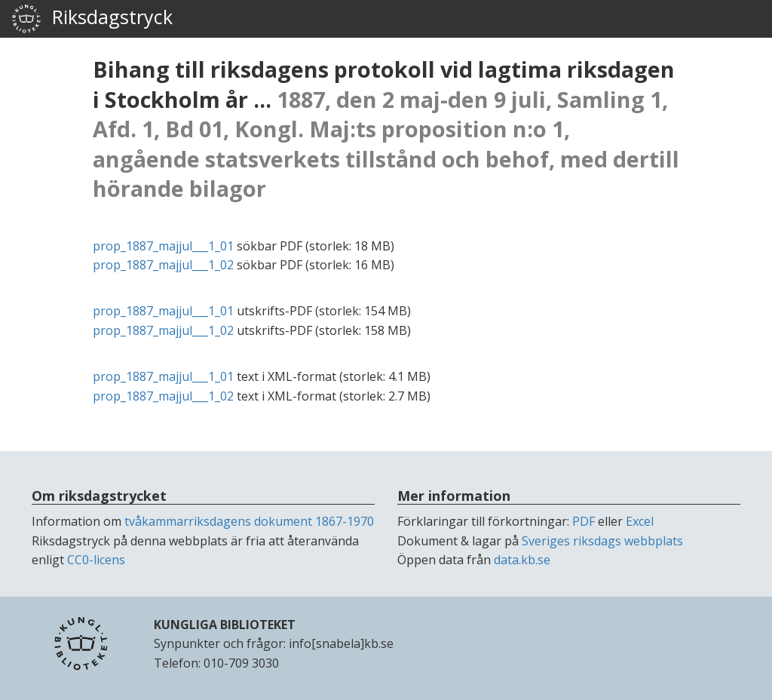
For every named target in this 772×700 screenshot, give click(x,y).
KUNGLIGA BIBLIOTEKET (225, 625)
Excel (640, 521)
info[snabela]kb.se (341, 643)
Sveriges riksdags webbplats (602, 541)
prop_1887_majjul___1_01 (163, 246)
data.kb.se (522, 560)
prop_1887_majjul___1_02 (163, 265)
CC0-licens (96, 560)
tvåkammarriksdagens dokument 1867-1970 (249, 521)
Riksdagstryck (92, 19)
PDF (584, 521)
